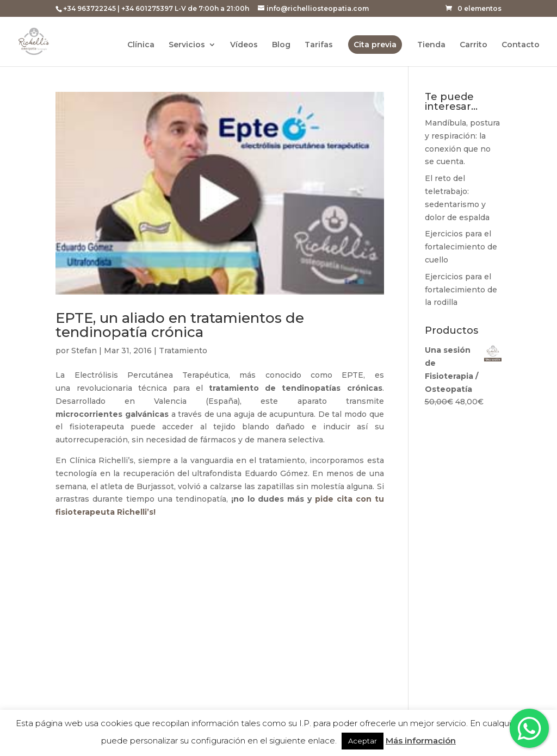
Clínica (141, 45)
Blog (281, 45)
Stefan (84, 351)
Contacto (521, 45)
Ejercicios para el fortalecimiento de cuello (461, 247)
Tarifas (319, 45)
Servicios (187, 45)
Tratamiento (183, 351)
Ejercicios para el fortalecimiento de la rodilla (461, 290)
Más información (421, 741)
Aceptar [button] (363, 741)
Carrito (474, 45)
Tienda (431, 45)
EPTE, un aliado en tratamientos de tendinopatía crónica (180, 325)
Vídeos (244, 45)
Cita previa (375, 45)
